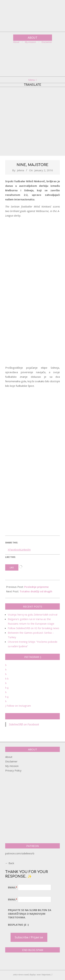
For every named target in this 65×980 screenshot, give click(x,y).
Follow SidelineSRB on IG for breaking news (34, 628)
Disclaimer (11, 761)
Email (13, 887)
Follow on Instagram (18, 706)
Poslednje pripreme (36, 587)
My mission (12, 766)
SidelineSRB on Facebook (33, 716)
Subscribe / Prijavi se (29, 937)
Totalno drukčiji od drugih (36, 591)
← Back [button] (10, 863)
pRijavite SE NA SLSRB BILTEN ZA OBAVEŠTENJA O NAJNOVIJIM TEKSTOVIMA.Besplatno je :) (30, 917)
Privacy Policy (13, 770)
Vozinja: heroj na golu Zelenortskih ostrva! (33, 614)
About (9, 757)
